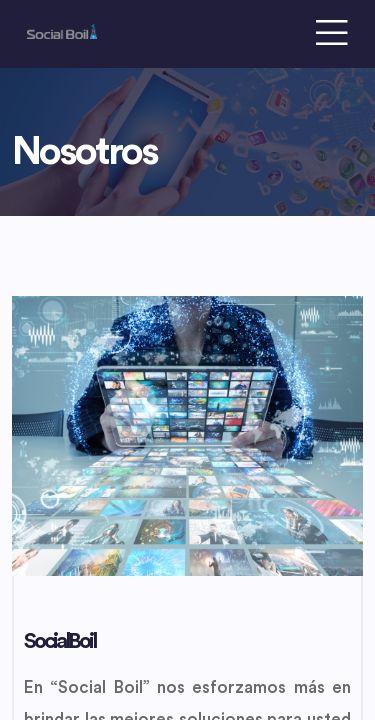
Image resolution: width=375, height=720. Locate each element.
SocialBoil (59, 641)
